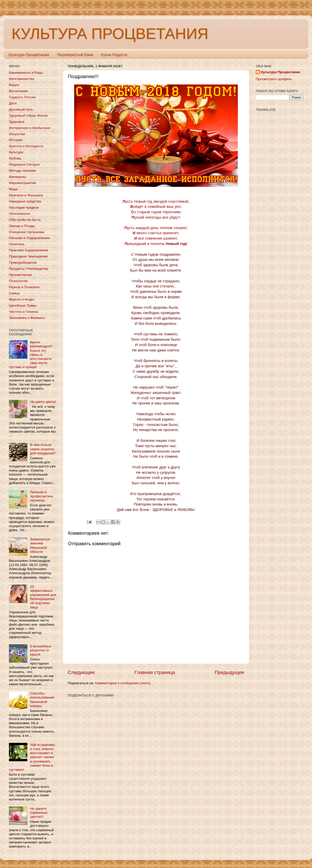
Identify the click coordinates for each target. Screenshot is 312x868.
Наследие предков (24, 207)
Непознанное (20, 214)
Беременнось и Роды (26, 73)
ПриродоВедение (23, 262)
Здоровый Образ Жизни (28, 116)
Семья (14, 293)
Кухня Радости (114, 55)
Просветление (20, 275)
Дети (13, 103)
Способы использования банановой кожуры (42, 700)
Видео (14, 85)
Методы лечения (22, 171)
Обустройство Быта (25, 220)
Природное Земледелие (28, 256)
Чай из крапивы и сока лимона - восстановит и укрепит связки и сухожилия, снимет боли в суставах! (32, 757)
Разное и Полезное (24, 287)
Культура (16, 152)
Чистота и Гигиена (24, 312)
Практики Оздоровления (29, 250)
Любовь (15, 158)
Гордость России (22, 97)
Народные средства (25, 201)
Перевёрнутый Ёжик (75, 55)
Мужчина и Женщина (26, 195)
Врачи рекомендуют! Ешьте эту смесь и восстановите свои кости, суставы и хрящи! (31, 355)
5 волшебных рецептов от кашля (41, 650)
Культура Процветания (29, 55)
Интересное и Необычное (30, 128)
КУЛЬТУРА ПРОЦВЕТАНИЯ (110, 34)
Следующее (81, 672)
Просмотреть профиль (274, 79)
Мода (13, 189)
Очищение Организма (27, 232)
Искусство (17, 134)
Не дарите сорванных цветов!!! (39, 813)
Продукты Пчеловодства (29, 269)
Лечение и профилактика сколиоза (41, 496)
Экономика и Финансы (27, 318)
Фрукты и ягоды (21, 299)
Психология (18, 281)
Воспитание (18, 91)
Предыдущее (229, 672)
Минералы (17, 177)
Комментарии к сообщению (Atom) (123, 683)
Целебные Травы (23, 306)
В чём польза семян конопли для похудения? (43, 449)
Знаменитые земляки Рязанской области (40, 545)
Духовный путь (21, 109)
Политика (17, 244)
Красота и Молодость (26, 146)
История (16, 140)
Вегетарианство (22, 79)
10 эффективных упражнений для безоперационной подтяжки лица (43, 597)
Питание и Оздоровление (29, 238)
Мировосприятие (23, 183)
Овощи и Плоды (22, 226)
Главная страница (155, 672)
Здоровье (17, 122)
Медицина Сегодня (24, 164)
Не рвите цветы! (43, 402)
